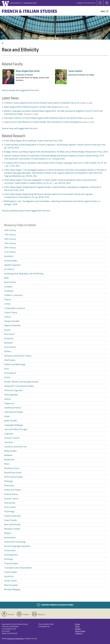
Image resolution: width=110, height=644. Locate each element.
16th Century (10, 230)
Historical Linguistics (13, 390)
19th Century (10, 243)
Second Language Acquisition (17, 546)
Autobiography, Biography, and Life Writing (24, 274)
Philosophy (9, 485)
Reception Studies (12, 529)
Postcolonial (10, 503)
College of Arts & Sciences (86, 3)
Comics (7, 304)
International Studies (14, 412)
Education (9, 343)
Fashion (8, 351)
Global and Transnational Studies (19, 386)
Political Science (11, 494)
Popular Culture (11, 499)
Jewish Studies (11, 421)
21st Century (10, 252)
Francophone (10, 373)
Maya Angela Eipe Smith (28, 71)
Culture (8, 317)
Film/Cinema (10, 360)
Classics (8, 299)
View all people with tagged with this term (20, 90)
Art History (9, 269)
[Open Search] (107, 3)
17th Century (10, 235)
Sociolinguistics (11, 555)
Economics (9, 338)
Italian (7, 416)
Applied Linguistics (13, 265)
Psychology (9, 511)
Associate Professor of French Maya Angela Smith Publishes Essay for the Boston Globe (44, 118)
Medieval (8, 455)
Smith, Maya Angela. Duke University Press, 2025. (33, 141)
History (7, 399)
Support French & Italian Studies (55, 605)
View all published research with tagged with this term (26, 211)
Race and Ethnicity (12, 524)
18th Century (10, 239)
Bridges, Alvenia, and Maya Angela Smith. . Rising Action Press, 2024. (56, 152)
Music (7, 464)
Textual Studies (11, 563)
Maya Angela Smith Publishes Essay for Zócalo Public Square (31, 107)
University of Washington (15, 639)
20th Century (10, 248)
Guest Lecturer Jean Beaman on (42, 122)
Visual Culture (10, 581)
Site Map (78, 629)
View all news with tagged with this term (20, 128)
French (7, 377)
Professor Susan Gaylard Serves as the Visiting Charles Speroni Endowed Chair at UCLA (43, 103)
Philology (8, 481)
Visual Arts (9, 576)
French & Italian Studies (29, 11)
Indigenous (9, 403)
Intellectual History (13, 408)
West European (11, 585)
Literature (9, 442)
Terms (77, 626)
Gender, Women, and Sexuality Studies (21, 382)
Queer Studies (10, 520)
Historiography (11, 395)
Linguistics (9, 434)
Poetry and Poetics (13, 490)
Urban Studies (11, 572)
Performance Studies (14, 477)
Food (6, 369)
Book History (10, 282)
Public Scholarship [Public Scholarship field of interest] (12, 516)
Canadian (8, 287)
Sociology (8, 559)
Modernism (9, 460)
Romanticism (10, 537)
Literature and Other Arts (16, 447)
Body (6, 278)
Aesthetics (9, 256)
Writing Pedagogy (12, 589)
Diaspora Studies (12, 321)
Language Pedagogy (13, 425)
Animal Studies (11, 261)
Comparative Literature (15, 308)
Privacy (77, 624)
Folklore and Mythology (15, 364)
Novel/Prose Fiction (13, 473)
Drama (7, 330)
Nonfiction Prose (12, 468)
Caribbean (9, 291)
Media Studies (10, 451)
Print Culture (10, 507)
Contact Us (79, 633)
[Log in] (100, 3)
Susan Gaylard (75, 71)
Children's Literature (13, 295)
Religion (8, 533)
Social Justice (10, 550)
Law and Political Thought (16, 429)
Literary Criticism (12, 438)
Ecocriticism (9, 334)
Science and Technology (15, 542)
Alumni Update (80, 631)
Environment (10, 347)
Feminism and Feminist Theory (18, 356)
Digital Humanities (12, 325)
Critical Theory (11, 312)
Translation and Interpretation (18, 568)
